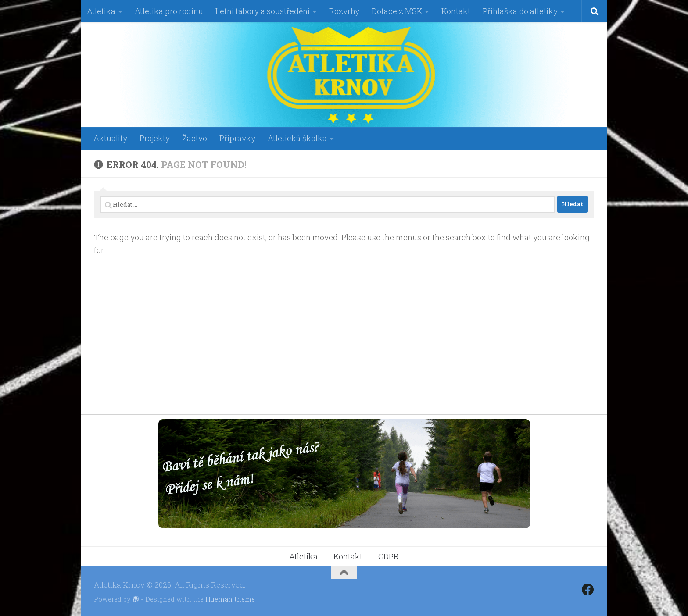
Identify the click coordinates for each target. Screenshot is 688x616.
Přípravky (237, 138)
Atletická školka (297, 138)
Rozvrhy (344, 11)
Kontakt (456, 11)
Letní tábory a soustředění (263, 11)
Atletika (101, 11)
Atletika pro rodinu (169, 11)
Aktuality (110, 138)
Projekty (155, 138)
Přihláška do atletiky (520, 11)
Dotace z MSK (397, 11)
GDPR (389, 555)
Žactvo (195, 138)
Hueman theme (230, 597)
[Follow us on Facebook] (588, 588)
